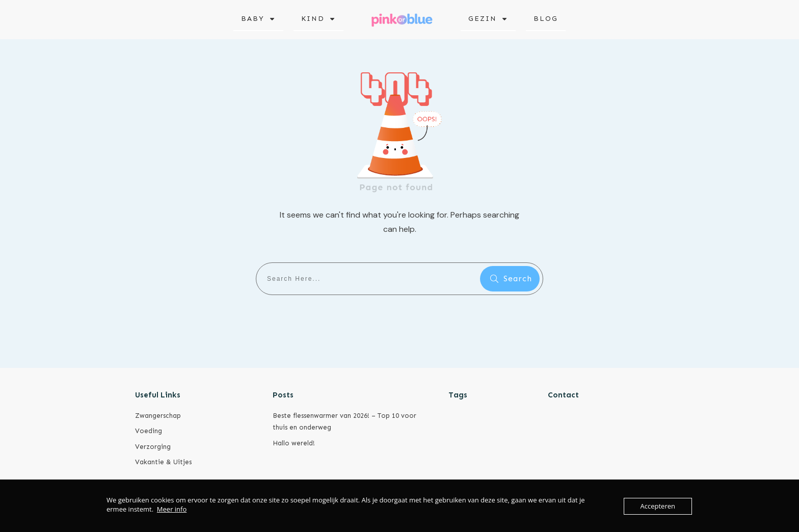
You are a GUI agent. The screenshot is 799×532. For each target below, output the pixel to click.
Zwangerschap (158, 416)
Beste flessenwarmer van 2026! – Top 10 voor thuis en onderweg (344, 421)
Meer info (172, 509)
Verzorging (153, 447)
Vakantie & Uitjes (163, 462)
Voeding (149, 431)
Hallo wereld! (294, 443)
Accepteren (658, 506)
